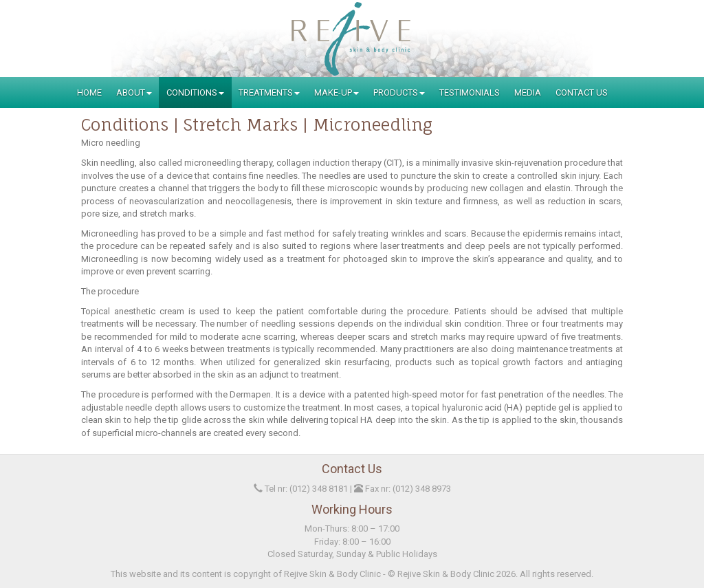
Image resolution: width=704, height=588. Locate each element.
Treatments (269, 92)
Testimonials (470, 92)
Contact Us (582, 92)
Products (399, 92)
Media (528, 92)
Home (89, 92)
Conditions (195, 92)
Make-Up (337, 92)
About (134, 92)
